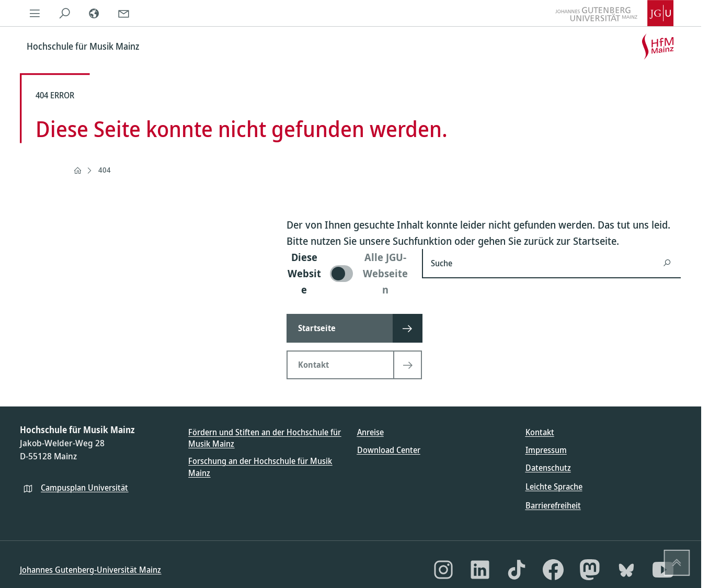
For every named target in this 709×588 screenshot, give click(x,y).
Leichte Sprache (554, 487)
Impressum (546, 450)
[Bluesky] (626, 570)
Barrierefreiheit (553, 505)
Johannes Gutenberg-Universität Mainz (90, 570)
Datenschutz (548, 468)
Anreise (370, 432)
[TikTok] (517, 570)
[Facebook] (553, 570)
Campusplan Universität (84, 488)
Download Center (389, 450)
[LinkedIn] (480, 570)
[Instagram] (443, 570)
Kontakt (540, 432)
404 (105, 170)
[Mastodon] (590, 570)
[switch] (348, 273)
